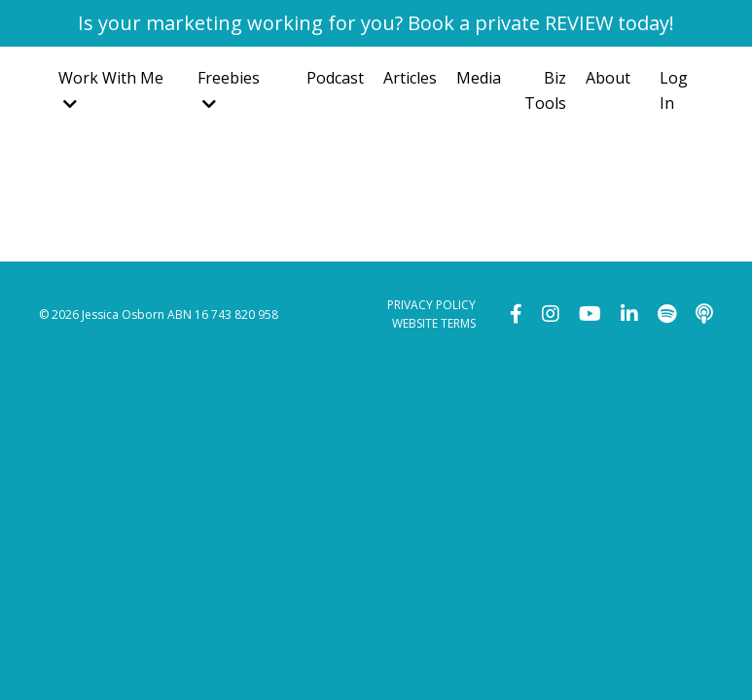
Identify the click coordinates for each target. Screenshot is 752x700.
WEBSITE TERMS (434, 323)
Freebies (229, 89)
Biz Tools (545, 90)
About (608, 78)
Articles (410, 78)
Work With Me (111, 89)
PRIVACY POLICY (431, 305)
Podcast (335, 78)
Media (479, 78)
